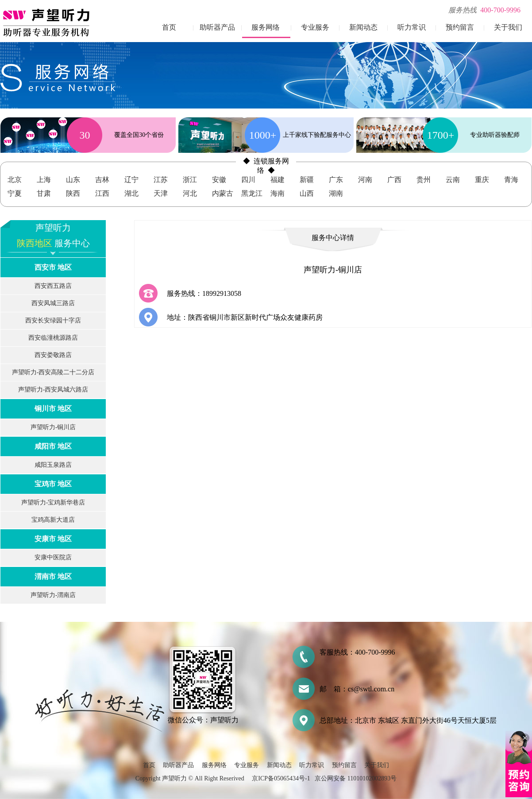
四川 (248, 180)
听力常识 (412, 27)
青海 (511, 180)
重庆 (482, 180)
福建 (278, 180)
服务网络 (266, 27)
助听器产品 (217, 27)
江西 (102, 193)
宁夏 (15, 193)
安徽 (219, 180)
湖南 (336, 193)
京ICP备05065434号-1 (281, 778)
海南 (278, 193)
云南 (453, 180)
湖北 (131, 193)
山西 (307, 193)
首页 (169, 27)
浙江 (190, 180)
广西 (394, 180)
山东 (73, 180)
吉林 (102, 180)
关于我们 (508, 27)
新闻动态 (363, 27)
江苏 (161, 180)
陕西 (73, 193)
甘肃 (44, 193)
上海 (44, 180)
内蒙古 (223, 193)
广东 (336, 180)
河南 (365, 180)
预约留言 (460, 27)
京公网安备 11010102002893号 (356, 778)
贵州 (424, 180)
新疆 (307, 180)
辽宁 (131, 180)
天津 (161, 193)
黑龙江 (252, 193)
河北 (190, 193)
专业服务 (315, 27)
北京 (15, 180)
